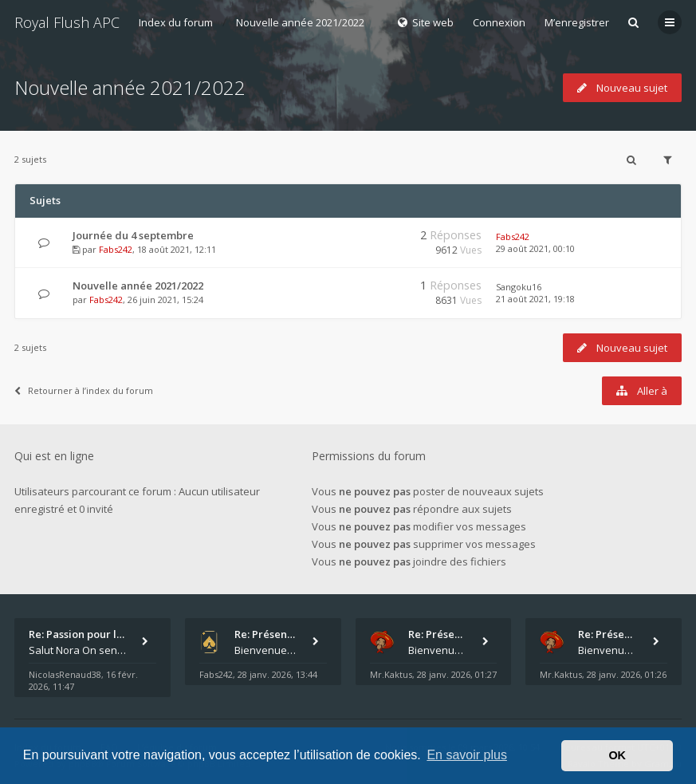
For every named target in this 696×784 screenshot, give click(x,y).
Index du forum (176, 22)
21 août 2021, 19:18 (535, 299)
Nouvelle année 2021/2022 (300, 22)
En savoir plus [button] (467, 755)
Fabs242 (116, 249)
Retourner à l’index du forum (84, 390)
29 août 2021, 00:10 (535, 248)
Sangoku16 (519, 287)
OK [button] (617, 755)
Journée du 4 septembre (133, 235)
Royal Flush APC (67, 22)
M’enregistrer (577, 22)
